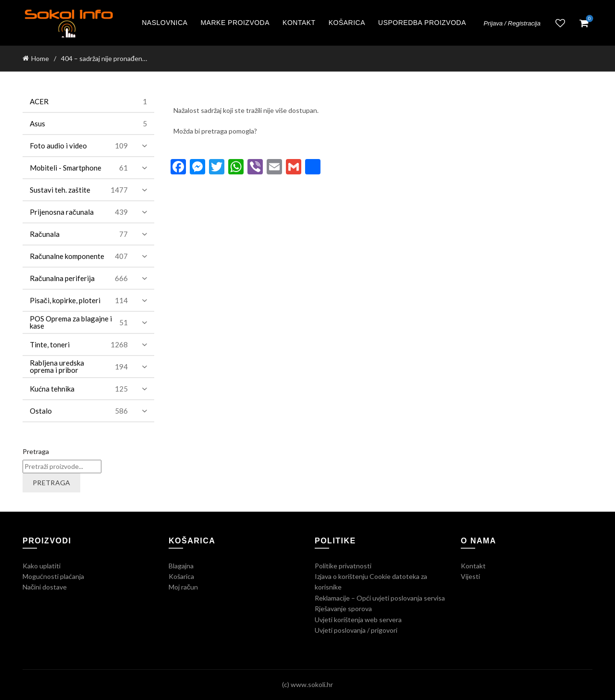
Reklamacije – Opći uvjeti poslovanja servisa (380, 598)
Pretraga (36, 451)
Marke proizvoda (235, 23)
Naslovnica (165, 23)
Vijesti (470, 576)
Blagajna (181, 566)
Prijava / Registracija (512, 23)
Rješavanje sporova (343, 608)
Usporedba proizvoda (422, 23)
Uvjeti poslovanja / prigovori (356, 630)
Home (40, 58)
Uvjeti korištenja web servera (358, 620)
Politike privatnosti (343, 566)
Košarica (347, 23)
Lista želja (560, 23)
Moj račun (183, 587)
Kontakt (299, 23)
